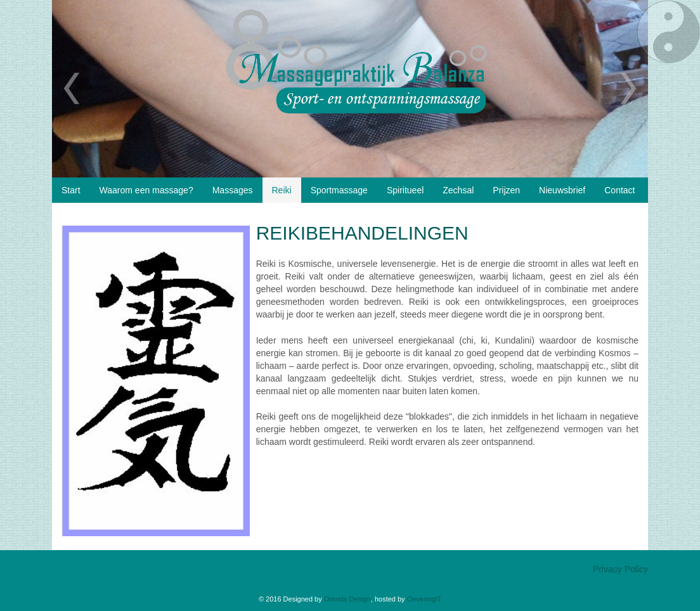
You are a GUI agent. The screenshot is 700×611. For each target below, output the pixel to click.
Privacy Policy (620, 569)
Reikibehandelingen (362, 233)
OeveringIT (424, 599)
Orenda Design (347, 599)
